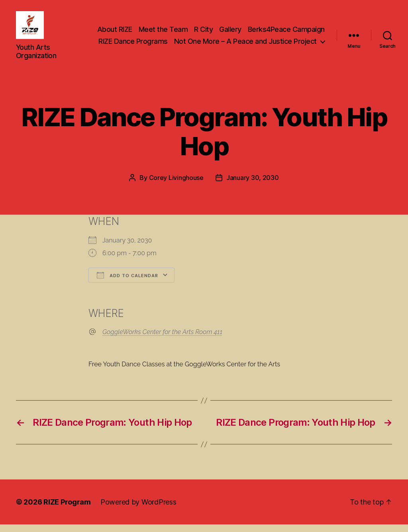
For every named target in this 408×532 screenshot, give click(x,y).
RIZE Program (67, 510)
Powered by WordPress (138, 510)
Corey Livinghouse (176, 186)
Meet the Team (247, 28)
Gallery (314, 28)
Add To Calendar (127, 283)
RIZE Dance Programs (290, 39)
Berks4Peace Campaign (211, 39)
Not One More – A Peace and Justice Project (245, 51)
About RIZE (198, 28)
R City (287, 28)
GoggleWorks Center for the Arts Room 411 (162, 339)
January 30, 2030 (253, 186)
